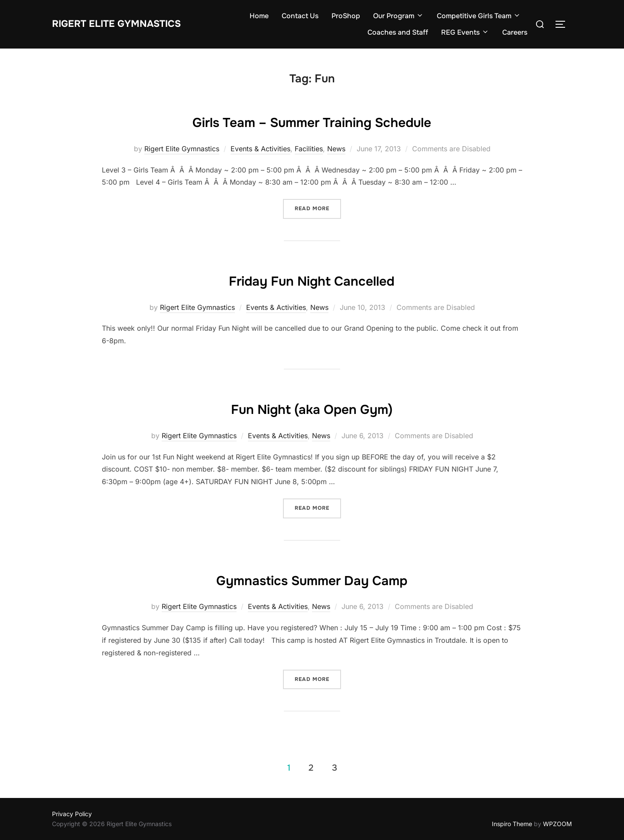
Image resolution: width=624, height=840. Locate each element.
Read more (312, 208)
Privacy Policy (72, 814)
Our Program (398, 16)
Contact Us (300, 16)
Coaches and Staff (398, 32)
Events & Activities (260, 149)
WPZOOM (557, 824)
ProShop (346, 16)
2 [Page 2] (311, 767)
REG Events (465, 32)
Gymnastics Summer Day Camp (312, 579)
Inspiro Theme (512, 824)
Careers (515, 32)
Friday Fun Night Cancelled (312, 280)
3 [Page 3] (335, 767)
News (336, 149)
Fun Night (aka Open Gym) (312, 408)
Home (259, 16)
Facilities (309, 149)
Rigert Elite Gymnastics (128, 24)
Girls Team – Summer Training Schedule (312, 121)
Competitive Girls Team (479, 16)
